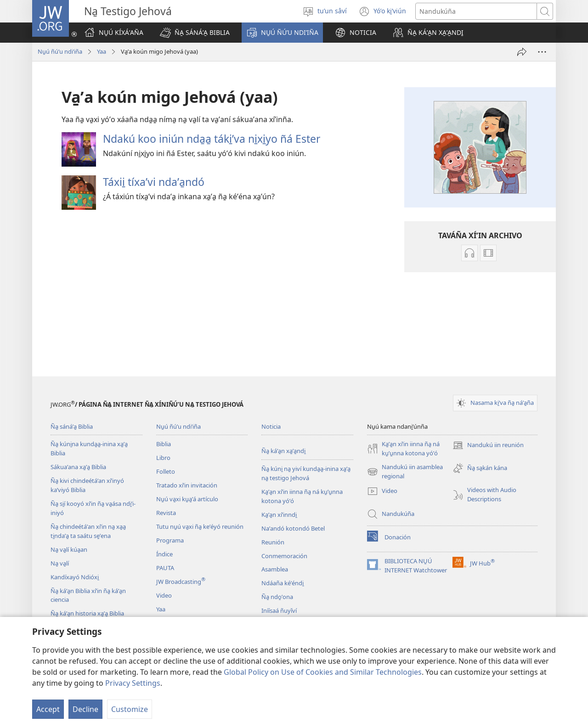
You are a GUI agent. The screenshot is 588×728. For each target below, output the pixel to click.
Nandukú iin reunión (488, 445)
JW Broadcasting (181, 582)
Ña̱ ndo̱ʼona (277, 597)
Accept (48, 709)
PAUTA (165, 568)
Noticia (271, 426)
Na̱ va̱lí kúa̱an (69, 549)
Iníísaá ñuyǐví (279, 610)
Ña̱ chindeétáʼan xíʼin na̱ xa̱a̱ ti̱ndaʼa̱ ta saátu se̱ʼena (88, 531)
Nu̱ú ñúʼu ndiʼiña (60, 51)
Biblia (164, 444)
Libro (163, 458)
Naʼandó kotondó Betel (293, 528)
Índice (164, 554)
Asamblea (275, 569)
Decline (85, 709)
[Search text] (476, 11)
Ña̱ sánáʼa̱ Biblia (72, 426)
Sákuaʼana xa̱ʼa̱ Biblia (78, 467)
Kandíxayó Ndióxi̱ (75, 577)
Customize (130, 709)
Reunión (273, 542)
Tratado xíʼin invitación (187, 485)
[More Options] (542, 52)
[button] (195, 33)
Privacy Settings (133, 683)
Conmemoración (284, 556)
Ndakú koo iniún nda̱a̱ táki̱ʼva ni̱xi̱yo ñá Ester (212, 139)
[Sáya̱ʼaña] (522, 52)
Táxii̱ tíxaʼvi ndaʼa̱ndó (154, 182)
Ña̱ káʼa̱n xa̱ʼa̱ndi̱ (283, 451)
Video (164, 595)
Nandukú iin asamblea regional (405, 472)
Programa (170, 540)
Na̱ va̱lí (60, 563)
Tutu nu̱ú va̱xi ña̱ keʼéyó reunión (200, 526)
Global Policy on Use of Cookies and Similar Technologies (323, 672)
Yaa (102, 51)
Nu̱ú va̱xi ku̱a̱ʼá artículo (187, 499)
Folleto (166, 471)
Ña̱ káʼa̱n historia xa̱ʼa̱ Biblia (87, 613)
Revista (166, 513)
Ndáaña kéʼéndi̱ (283, 583)
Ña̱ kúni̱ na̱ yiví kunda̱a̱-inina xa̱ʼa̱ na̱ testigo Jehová (306, 473)
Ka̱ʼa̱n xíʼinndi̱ (279, 515)
